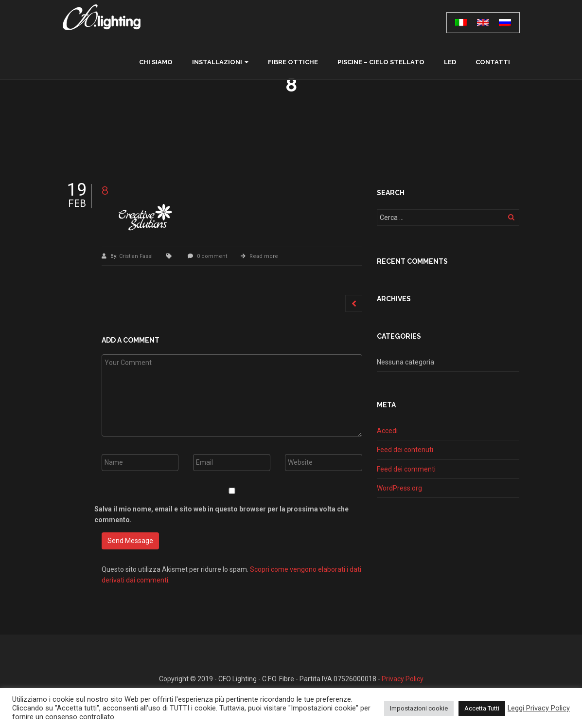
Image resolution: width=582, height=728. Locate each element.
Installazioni (217, 62)
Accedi (387, 431)
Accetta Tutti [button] (482, 708)
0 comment (212, 256)
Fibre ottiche (293, 62)
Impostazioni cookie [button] (419, 708)
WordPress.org (399, 488)
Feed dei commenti (406, 469)
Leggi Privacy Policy (539, 708)
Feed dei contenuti (405, 450)
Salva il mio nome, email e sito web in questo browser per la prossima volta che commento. (221, 514)
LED (450, 62)
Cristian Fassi (137, 256)
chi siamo (156, 62)
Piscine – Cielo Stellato (381, 62)
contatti (493, 62)
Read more (264, 256)
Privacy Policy (403, 679)
